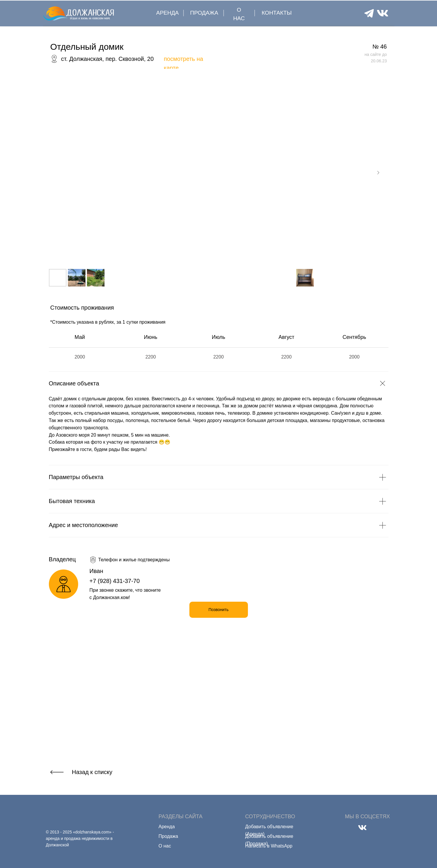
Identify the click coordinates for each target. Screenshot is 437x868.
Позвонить (218, 610)
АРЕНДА (168, 13)
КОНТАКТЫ (277, 13)
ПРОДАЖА (204, 13)
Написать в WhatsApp (269, 846)
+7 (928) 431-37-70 (115, 581)
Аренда (167, 827)
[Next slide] (378, 173)
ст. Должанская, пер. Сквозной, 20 (108, 59)
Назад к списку (92, 772)
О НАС (239, 14)
